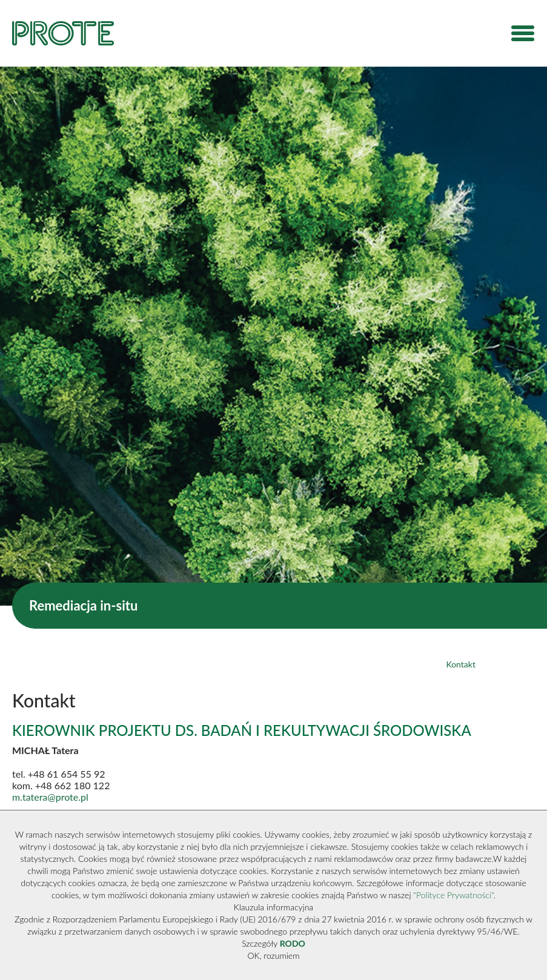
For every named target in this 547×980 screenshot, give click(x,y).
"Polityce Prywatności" (453, 895)
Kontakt (461, 664)
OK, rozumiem (274, 955)
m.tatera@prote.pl (50, 797)
